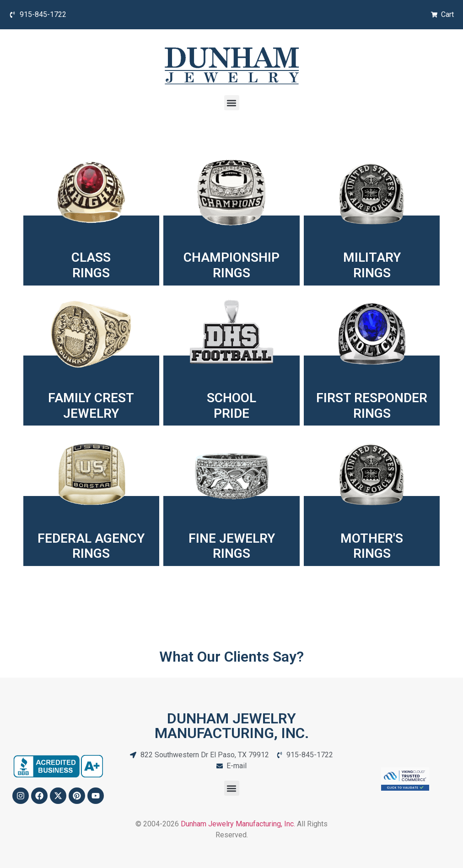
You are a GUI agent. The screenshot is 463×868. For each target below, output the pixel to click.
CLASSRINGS (91, 265)
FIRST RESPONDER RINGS (372, 406)
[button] (232, 103)
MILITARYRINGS (372, 265)
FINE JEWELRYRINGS (232, 546)
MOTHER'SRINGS (372, 546)
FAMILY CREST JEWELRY (91, 406)
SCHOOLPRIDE (231, 406)
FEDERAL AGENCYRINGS (91, 546)
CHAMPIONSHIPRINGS (231, 265)
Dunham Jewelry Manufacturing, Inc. (238, 824)
